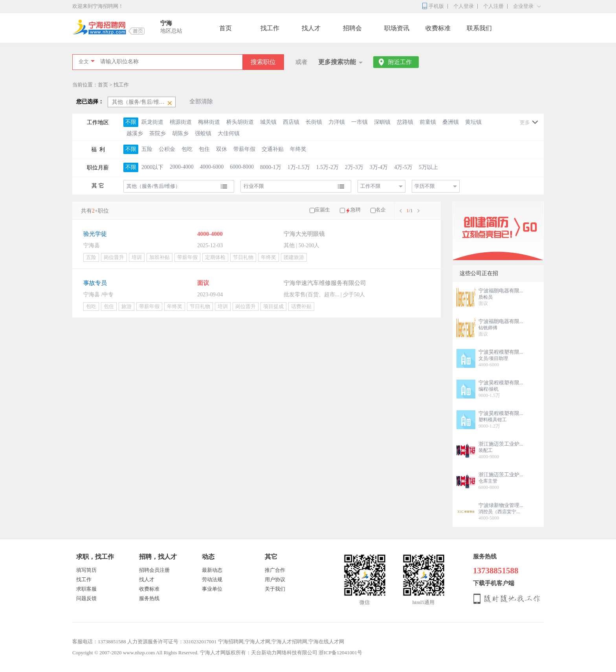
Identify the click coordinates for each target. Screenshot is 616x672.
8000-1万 (271, 167)
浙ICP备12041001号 (340, 653)
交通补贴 (273, 149)
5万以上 (428, 167)
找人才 (311, 28)
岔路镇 (405, 122)
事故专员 (95, 283)
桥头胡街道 (240, 122)
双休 (222, 149)
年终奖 (298, 149)
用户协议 (275, 579)
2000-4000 (182, 167)
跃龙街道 (152, 122)
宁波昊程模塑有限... (501, 352)
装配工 (486, 450)
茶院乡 (158, 133)
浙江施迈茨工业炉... (501, 444)
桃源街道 (181, 122)
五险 (147, 149)
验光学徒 (95, 234)
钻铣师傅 (488, 328)
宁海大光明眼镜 (304, 234)
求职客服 (86, 589)
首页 (225, 28)
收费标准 (438, 28)
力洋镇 (337, 122)
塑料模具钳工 (493, 420)
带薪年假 (244, 149)
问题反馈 (86, 598)
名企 (381, 210)
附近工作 (400, 62)
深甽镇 (382, 122)
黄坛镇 (473, 122)
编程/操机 (489, 389)
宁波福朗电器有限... (501, 291)
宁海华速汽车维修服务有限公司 (325, 283)
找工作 (270, 28)
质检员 (486, 297)
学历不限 (425, 186)
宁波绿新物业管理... (501, 505)
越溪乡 (135, 133)
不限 (131, 122)
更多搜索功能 (337, 62)
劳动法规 (212, 579)
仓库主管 (488, 481)
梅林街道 (209, 122)
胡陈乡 (180, 133)
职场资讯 (397, 28)
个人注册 (493, 6)
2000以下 (152, 167)
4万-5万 (403, 167)
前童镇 (428, 122)
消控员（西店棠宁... (499, 512)
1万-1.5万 (299, 167)
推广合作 (275, 570)
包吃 (187, 149)
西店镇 (291, 122)
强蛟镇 (203, 133)
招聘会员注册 (154, 570)
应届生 (322, 210)
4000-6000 (212, 167)
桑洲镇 (451, 122)
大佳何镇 (229, 133)
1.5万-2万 (327, 167)
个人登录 (464, 6)
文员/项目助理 (493, 358)
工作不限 (370, 186)
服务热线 (149, 598)
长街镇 (314, 122)
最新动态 (212, 570)
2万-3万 (354, 167)
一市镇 (359, 122)
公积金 (167, 149)
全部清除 (201, 101)
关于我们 (275, 589)
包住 (204, 149)
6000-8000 (242, 167)
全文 (84, 62)
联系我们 (479, 28)
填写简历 (86, 570)
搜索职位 (263, 62)
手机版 (436, 6)
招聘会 (352, 28)
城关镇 (268, 122)
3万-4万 (379, 167)
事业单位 (212, 589)
